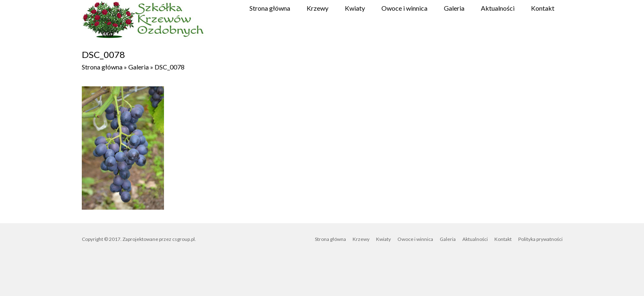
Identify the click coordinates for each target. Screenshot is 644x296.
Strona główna (270, 8)
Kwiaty (355, 8)
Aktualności (498, 8)
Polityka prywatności (540, 239)
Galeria (454, 8)
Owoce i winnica (404, 8)
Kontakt (543, 8)
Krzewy (317, 8)
